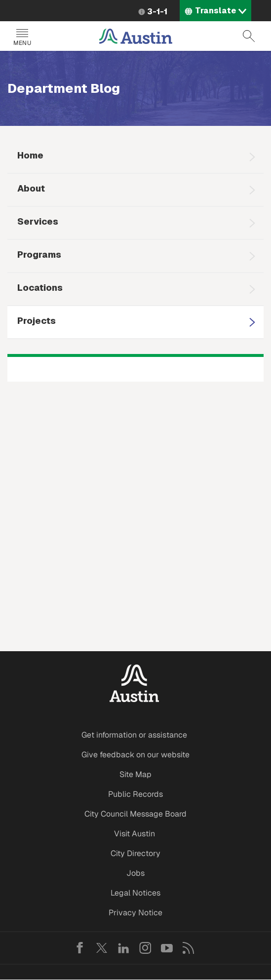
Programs (39, 255)
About (31, 188)
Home (30, 155)
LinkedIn (123, 948)
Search (249, 36)
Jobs (135, 873)
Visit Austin (135, 834)
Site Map (135, 774)
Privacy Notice (135, 913)
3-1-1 (157, 12)
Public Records (135, 794)
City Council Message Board (135, 814)
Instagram (145, 948)
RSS (189, 948)
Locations (40, 288)
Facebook (80, 948)
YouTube (167, 948)
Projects (37, 321)
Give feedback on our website (135, 755)
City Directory (135, 853)
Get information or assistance (134, 735)
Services (38, 221)
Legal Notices (135, 893)
